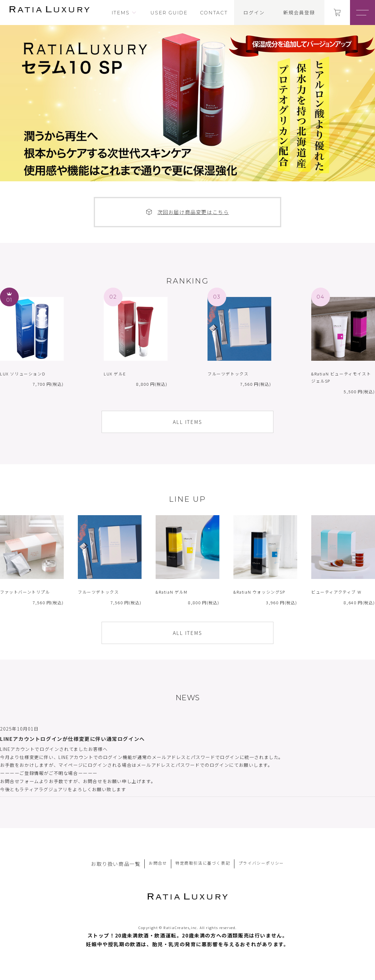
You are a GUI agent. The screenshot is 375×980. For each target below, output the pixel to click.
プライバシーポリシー (261, 863)
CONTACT (214, 13)
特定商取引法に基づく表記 (203, 863)
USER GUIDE (169, 13)
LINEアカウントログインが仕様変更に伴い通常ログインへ (72, 739)
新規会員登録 (299, 13)
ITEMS (121, 13)
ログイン (254, 13)
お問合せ (158, 863)
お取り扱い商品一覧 (116, 864)
